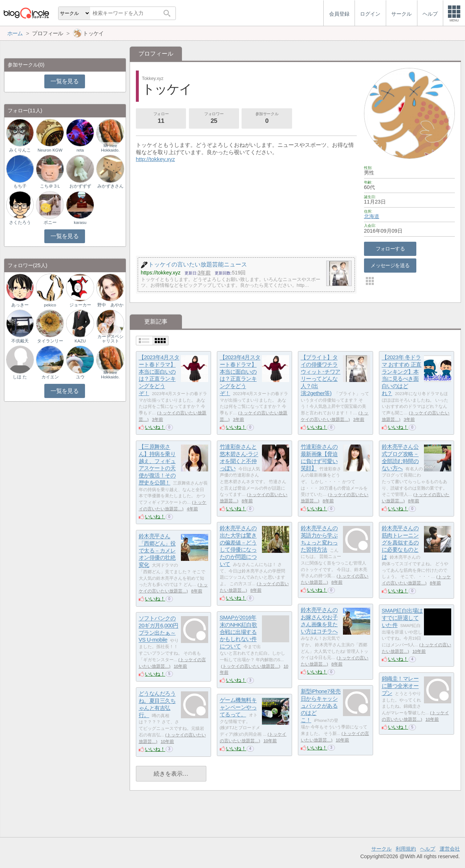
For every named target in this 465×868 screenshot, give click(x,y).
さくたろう (20, 222)
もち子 (20, 186)
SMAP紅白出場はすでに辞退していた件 (402, 618)
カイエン (50, 377)
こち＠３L (50, 186)
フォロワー (214, 118)
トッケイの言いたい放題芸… (251, 666)
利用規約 (406, 849)
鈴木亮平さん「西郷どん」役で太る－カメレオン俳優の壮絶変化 (157, 551)
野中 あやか (110, 305)
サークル (381, 849)
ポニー (50, 222)
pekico (50, 305)
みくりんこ (20, 150)
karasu (80, 222)
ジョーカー (80, 305)
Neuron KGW (50, 150)
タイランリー (50, 341)
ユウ (80, 377)
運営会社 (450, 849)
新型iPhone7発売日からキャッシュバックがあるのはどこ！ (321, 706)
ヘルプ (428, 849)
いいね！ (155, 427)
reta (80, 150)
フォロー (161, 118)
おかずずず (80, 186)
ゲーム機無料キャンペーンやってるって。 (238, 707)
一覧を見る (64, 81)
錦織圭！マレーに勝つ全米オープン (400, 686)
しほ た (20, 377)
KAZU (80, 341)
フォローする (390, 249)
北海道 (372, 216)
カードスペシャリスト (110, 339)
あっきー (20, 305)
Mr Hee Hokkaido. (110, 148)
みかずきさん (110, 186)
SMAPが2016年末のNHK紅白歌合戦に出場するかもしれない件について (238, 632)
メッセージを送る (390, 265)
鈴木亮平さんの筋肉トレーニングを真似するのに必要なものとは (400, 543)
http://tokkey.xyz (155, 159)
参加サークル (267, 118)
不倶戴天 (20, 341)
